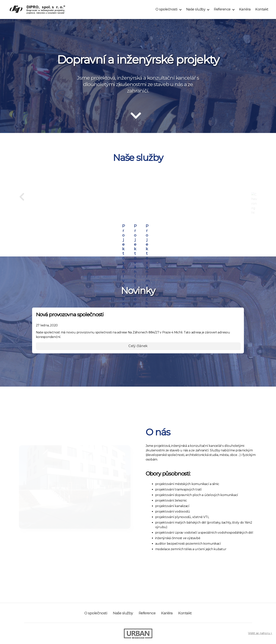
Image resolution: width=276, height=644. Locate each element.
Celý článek (138, 346)
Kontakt (262, 10)
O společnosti (167, 10)
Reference (222, 10)
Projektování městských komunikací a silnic (208, 202)
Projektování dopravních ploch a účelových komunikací (138, 202)
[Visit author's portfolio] (138, 633)
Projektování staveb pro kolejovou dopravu (68, 202)
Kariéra (245, 10)
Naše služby (196, 10)
